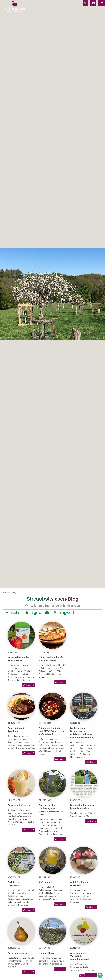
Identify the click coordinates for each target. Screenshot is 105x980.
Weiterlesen (28, 685)
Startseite (6, 592)
